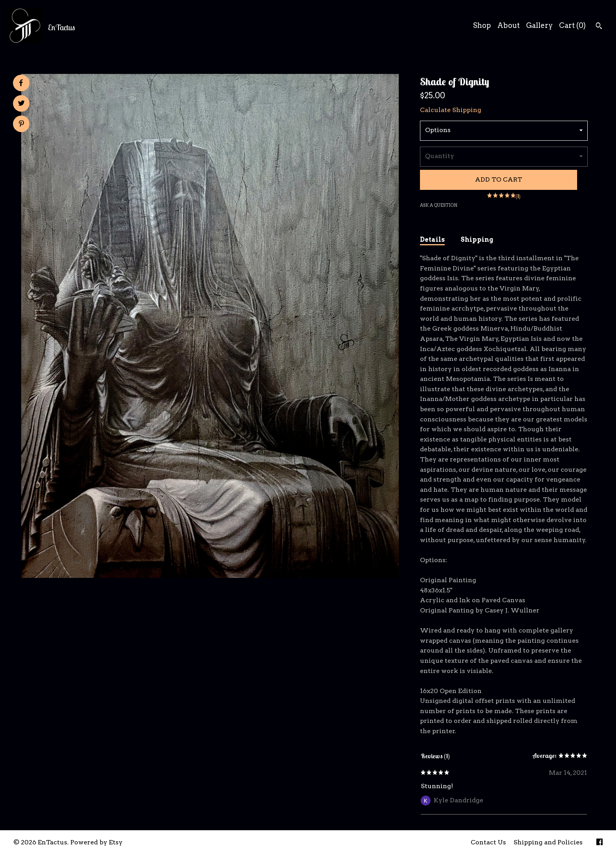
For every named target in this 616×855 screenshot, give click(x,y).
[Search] (599, 27)
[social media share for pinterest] (21, 125)
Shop (482, 25)
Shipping (477, 240)
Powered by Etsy (96, 842)
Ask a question (439, 205)
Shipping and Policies (548, 842)
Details (432, 240)
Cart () (572, 25)
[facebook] (599, 843)
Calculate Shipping (451, 110)
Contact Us (488, 842)
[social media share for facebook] (21, 83)
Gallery (539, 25)
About (509, 25)
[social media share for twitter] (21, 104)
